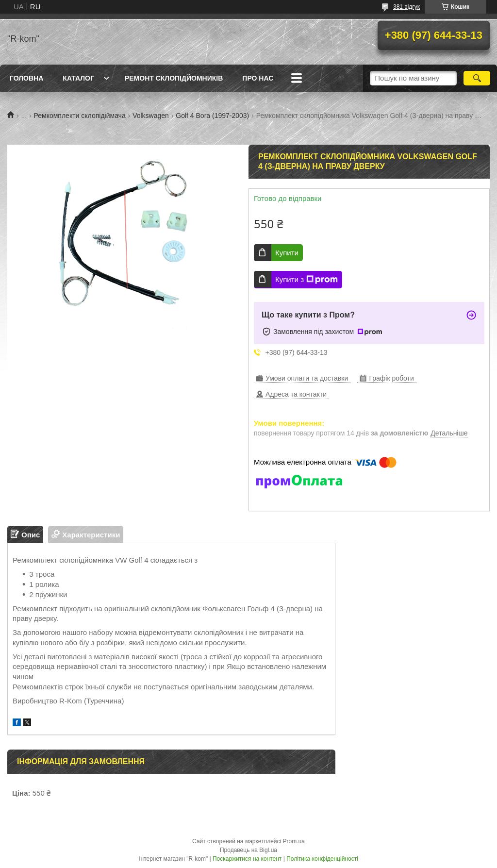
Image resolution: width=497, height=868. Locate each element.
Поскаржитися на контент (247, 859)
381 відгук (406, 7)
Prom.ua (294, 841)
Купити (287, 253)
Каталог (78, 78)
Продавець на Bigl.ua (248, 850)
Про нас (258, 78)
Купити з (306, 280)
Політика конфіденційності (322, 859)
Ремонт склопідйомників (174, 78)
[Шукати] (477, 78)
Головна (26, 78)
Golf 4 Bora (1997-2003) (212, 116)
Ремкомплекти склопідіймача (80, 116)
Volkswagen (151, 116)
